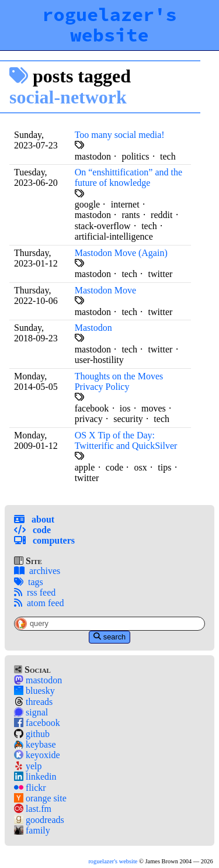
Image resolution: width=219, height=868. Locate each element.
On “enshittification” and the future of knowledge (128, 177)
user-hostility (99, 360)
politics (135, 156)
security (128, 419)
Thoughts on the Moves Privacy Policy (119, 381)
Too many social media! (120, 135)
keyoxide (37, 755)
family (32, 830)
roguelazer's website (109, 25)
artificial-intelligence (114, 236)
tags (29, 582)
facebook (37, 723)
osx (141, 467)
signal (31, 712)
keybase (35, 744)
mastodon (38, 680)
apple (85, 467)
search (109, 637)
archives (37, 571)
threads (33, 702)
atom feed (39, 603)
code (114, 467)
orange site (40, 798)
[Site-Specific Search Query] (109, 624)
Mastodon (93, 328)
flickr (30, 788)
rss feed (35, 592)
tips (164, 467)
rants (131, 215)
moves (154, 408)
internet (125, 204)
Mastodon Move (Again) (121, 253)
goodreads (39, 820)
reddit (161, 215)
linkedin (35, 777)
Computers (44, 540)
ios (125, 408)
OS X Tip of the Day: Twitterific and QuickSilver (126, 440)
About (34, 519)
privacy (89, 419)
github (32, 734)
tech (168, 156)
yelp (28, 766)
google (88, 204)
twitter (161, 274)
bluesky (34, 691)
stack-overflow (103, 226)
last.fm (33, 809)
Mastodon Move (105, 290)
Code (32, 530)
